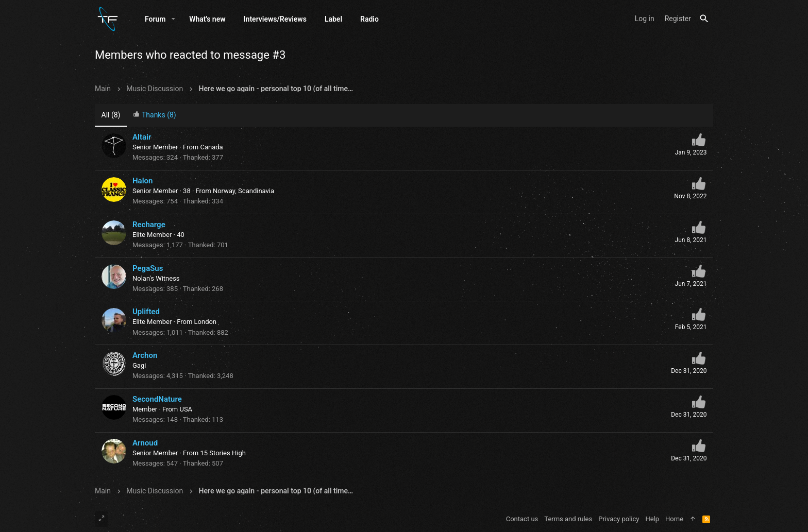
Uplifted (146, 312)
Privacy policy (619, 519)
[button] (173, 19)
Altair (142, 137)
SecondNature (157, 399)
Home (674, 519)
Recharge (149, 225)
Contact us (522, 519)
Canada (211, 147)
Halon (142, 181)
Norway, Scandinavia (243, 191)
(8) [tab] (111, 115)
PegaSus (148, 268)
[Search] (704, 19)
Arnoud (145, 443)
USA (186, 409)
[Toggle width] (102, 519)
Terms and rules (568, 519)
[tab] (155, 116)
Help (652, 519)
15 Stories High (223, 453)
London (206, 322)
